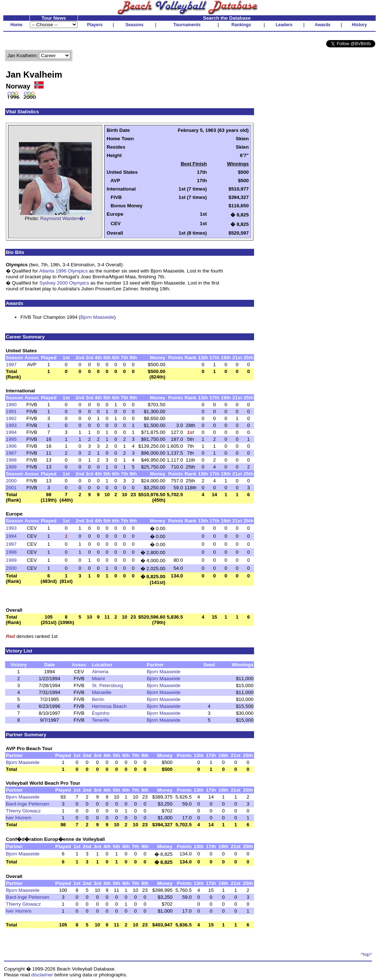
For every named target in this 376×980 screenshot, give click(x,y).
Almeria (100, 672)
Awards (323, 25)
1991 (11, 411)
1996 (11, 446)
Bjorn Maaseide (97, 317)
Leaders (284, 25)
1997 (11, 364)
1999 (11, 467)
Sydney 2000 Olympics (64, 283)
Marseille (101, 692)
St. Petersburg (107, 685)
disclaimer (42, 975)
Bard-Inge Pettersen (27, 804)
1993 (11, 425)
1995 (11, 439)
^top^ (366, 954)
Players (95, 25)
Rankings (241, 25)
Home (16, 25)
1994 (11, 432)
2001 (11, 488)
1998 (11, 460)
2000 (11, 481)
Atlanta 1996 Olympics (64, 271)
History (359, 25)
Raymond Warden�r (63, 218)
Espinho (100, 713)
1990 (11, 405)
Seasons (134, 25)
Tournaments (187, 25)
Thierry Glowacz (23, 811)
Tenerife (100, 720)
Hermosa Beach (109, 706)
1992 (11, 418)
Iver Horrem (19, 818)
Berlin (98, 699)
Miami (98, 679)
